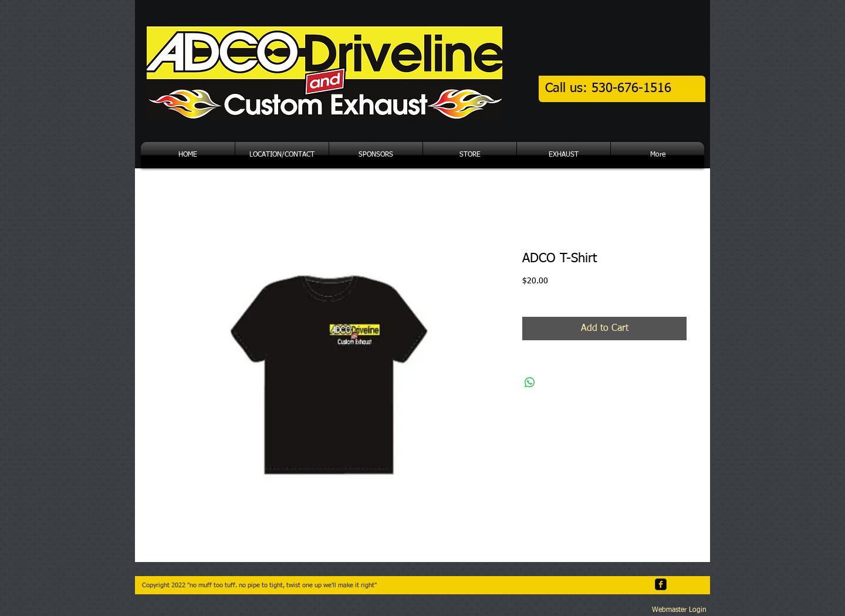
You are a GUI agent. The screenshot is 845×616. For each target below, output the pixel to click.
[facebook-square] (661, 584)
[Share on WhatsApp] (530, 383)
